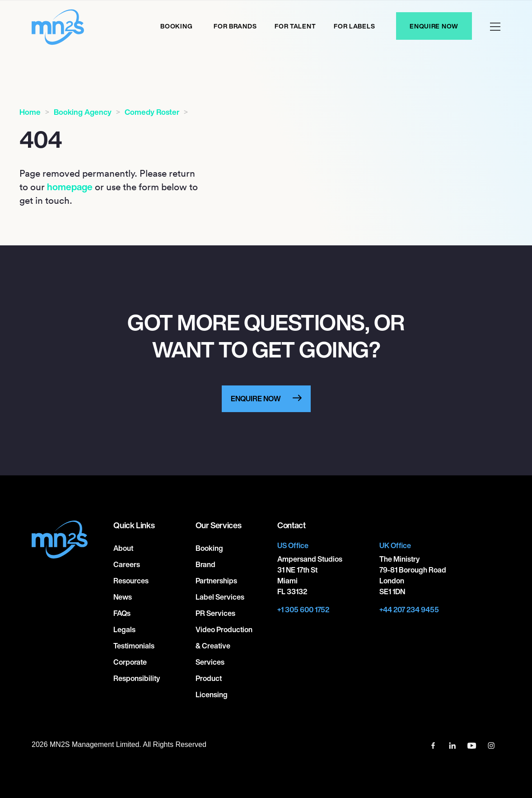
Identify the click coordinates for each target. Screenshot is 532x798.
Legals (124, 629)
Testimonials (134, 646)
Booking (176, 26)
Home (30, 112)
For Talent (295, 26)
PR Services (215, 613)
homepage (70, 187)
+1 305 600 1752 (303, 610)
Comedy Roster (152, 112)
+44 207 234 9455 (409, 610)
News (123, 597)
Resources (131, 581)
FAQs (122, 613)
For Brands (235, 26)
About (123, 548)
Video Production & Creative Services (224, 646)
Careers (127, 564)
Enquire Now (434, 26)
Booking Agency (83, 112)
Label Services (220, 597)
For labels (354, 26)
